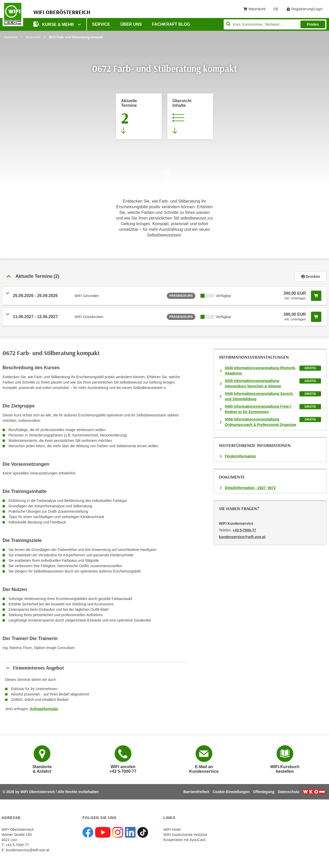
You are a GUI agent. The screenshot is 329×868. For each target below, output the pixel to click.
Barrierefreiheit (196, 792)
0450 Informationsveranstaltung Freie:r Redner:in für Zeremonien (258, 409)
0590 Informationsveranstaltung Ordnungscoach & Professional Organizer (261, 422)
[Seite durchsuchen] (275, 24)
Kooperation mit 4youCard (184, 840)
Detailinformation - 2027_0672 (250, 488)
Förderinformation (240, 456)
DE (278, 10)
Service (101, 24)
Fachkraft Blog (171, 24)
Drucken (311, 276)
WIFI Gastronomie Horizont (185, 835)
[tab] (164, 276)
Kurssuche (33, 37)
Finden (313, 24)
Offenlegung (264, 792)
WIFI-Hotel (172, 829)
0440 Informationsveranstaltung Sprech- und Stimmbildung (259, 396)
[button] (149, 276)
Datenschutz (289, 792)
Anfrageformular (44, 709)
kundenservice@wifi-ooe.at (28, 850)
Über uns (131, 24)
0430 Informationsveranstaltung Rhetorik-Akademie (261, 371)
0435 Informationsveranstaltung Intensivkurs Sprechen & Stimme (253, 383)
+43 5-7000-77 (244, 530)
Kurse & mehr (54, 24)
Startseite (11, 37)
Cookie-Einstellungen (231, 792)
